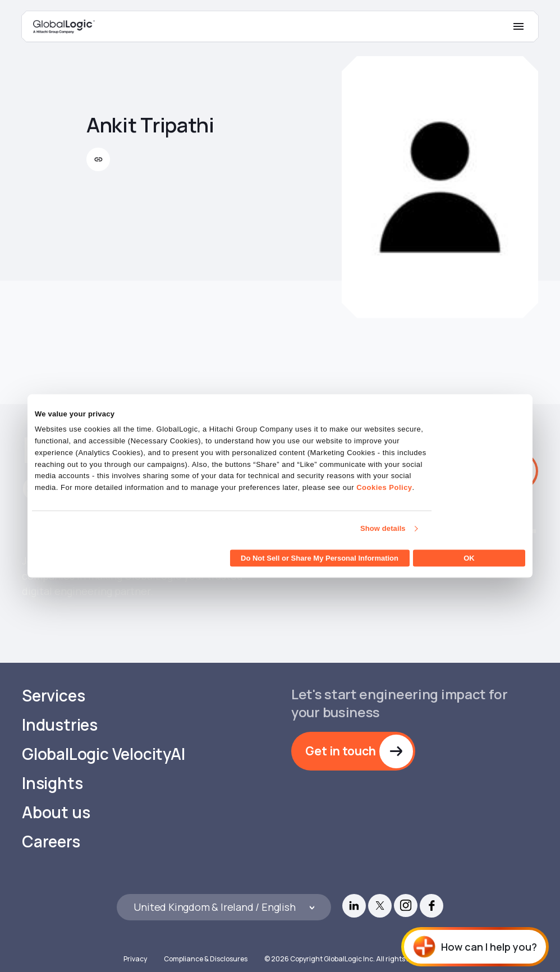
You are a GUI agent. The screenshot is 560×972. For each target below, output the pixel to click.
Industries (60, 710)
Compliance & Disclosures (206, 944)
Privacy (135, 944)
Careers (51, 827)
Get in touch (341, 736)
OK (469, 558)
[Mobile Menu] (518, 26)
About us (56, 798)
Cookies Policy (384, 487)
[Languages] (224, 893)
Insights (52, 769)
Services (53, 681)
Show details (383, 528)
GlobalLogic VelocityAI (104, 739)
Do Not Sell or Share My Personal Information (320, 558)
